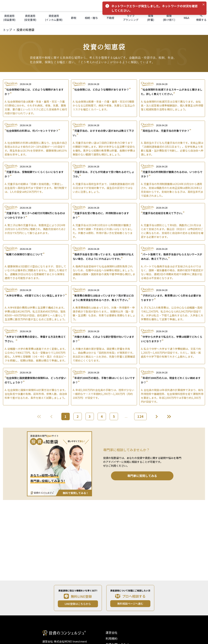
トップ (7, 30)
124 (140, 416)
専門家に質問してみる (142, 476)
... (126, 416)
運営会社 (112, 632)
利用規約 (112, 638)
